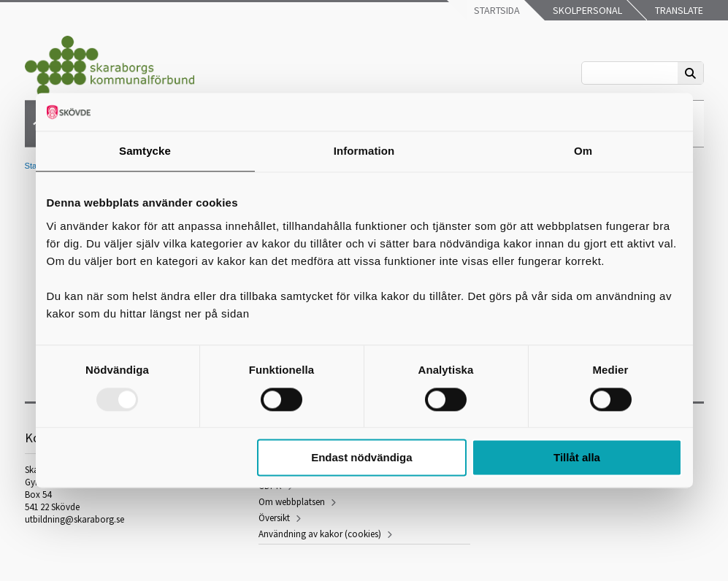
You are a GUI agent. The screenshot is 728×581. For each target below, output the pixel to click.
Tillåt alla (577, 458)
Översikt (274, 518)
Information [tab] (364, 151)
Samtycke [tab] (145, 151)
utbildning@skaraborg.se (74, 519)
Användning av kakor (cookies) (320, 534)
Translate (678, 10)
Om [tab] (583, 151)
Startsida (496, 10)
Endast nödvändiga (361, 458)
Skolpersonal (586, 10)
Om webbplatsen (292, 502)
